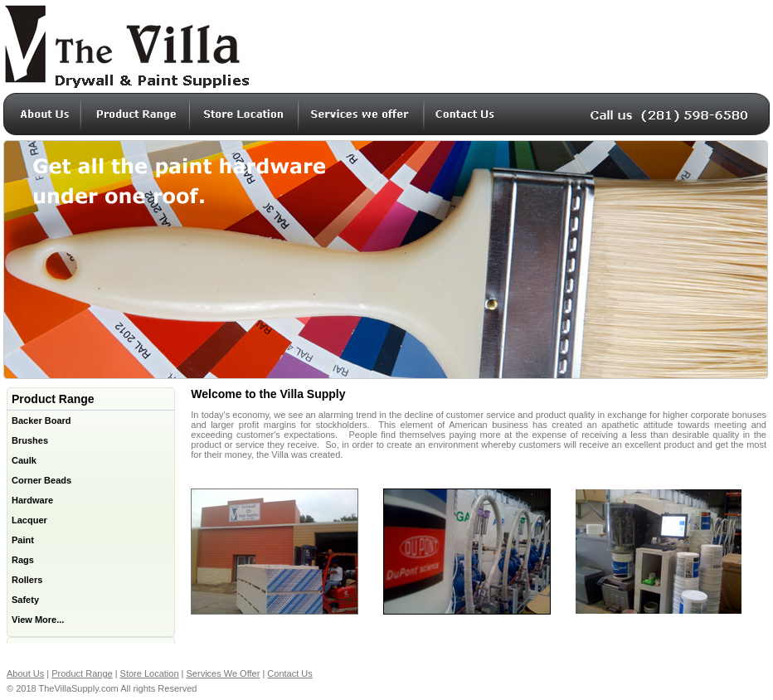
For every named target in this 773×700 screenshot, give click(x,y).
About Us (25, 673)
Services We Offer (224, 673)
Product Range (82, 673)
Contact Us (289, 673)
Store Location (150, 673)
